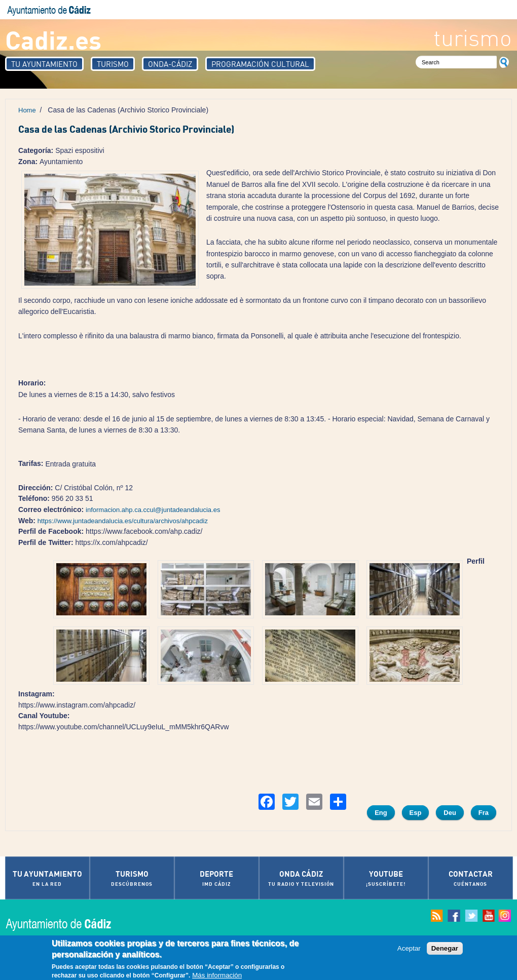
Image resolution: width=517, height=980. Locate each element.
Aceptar (409, 949)
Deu (450, 813)
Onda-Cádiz (170, 64)
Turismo (113, 64)
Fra (484, 813)
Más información (217, 976)
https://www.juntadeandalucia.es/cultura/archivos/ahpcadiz (123, 521)
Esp (416, 813)
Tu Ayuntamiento (44, 64)
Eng (381, 813)
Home (27, 110)
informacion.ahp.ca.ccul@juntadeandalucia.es (153, 510)
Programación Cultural (260, 64)
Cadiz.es (53, 39)
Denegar (445, 949)
